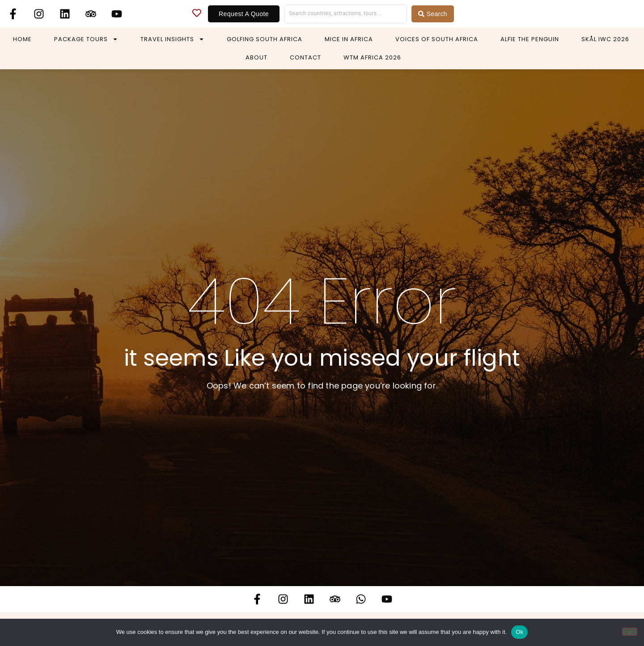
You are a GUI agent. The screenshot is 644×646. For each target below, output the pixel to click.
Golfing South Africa (265, 39)
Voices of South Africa (437, 39)
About (256, 57)
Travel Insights (172, 39)
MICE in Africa (349, 39)
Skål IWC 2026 (605, 39)
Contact (305, 57)
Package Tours (86, 39)
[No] (630, 632)
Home (22, 39)
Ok (519, 632)
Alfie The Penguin (530, 39)
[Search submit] (433, 14)
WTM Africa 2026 (372, 57)
